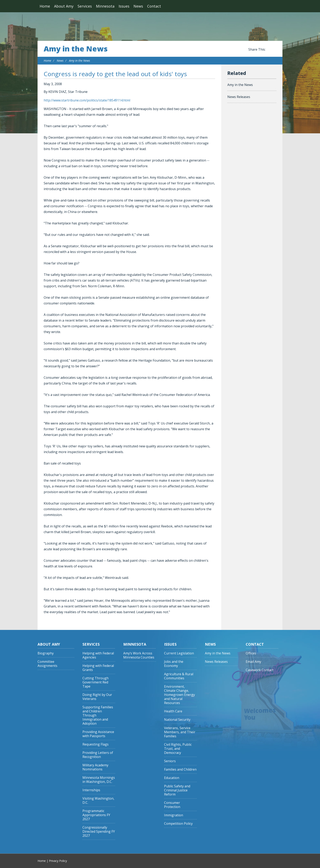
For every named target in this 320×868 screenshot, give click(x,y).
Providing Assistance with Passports (98, 734)
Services (85, 6)
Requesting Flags (96, 744)
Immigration (174, 815)
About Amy (64, 6)
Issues (124, 6)
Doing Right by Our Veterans (97, 697)
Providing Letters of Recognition (98, 755)
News (138, 6)
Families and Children (180, 769)
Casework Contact (260, 670)
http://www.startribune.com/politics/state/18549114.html (87, 100)
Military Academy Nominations (95, 767)
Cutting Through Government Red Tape (96, 682)
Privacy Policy (58, 861)
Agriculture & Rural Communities (179, 676)
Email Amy (253, 662)
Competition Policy (178, 824)
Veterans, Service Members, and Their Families (180, 732)
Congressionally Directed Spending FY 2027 (99, 832)
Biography (46, 653)
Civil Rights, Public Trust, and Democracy (178, 749)
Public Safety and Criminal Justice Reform (177, 790)
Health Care (173, 711)
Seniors (170, 761)
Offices (251, 653)
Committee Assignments (47, 664)
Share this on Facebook (269, 50)
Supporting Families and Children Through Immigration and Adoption (98, 715)
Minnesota (105, 6)
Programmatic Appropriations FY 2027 (96, 815)
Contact (154, 6)
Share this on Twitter (274, 50)
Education (172, 778)
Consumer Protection (172, 805)
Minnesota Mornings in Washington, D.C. (99, 780)
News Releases (239, 97)
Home (45, 6)
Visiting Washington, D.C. (98, 801)
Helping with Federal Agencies (98, 655)
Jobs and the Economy (174, 664)
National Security (177, 720)
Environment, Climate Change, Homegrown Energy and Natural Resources (179, 695)
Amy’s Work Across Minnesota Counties (139, 655)
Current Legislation (179, 653)
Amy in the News (76, 49)
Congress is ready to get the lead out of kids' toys (115, 74)
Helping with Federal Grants (98, 668)
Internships (91, 790)
